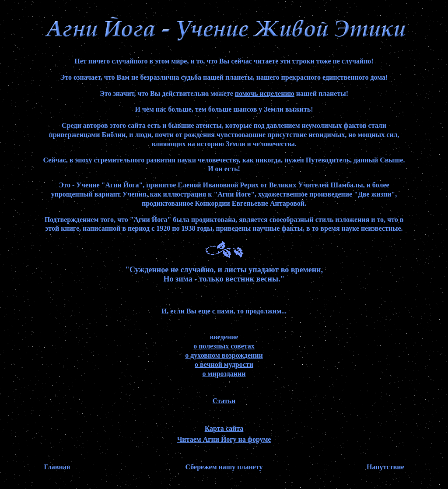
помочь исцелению (265, 93)
